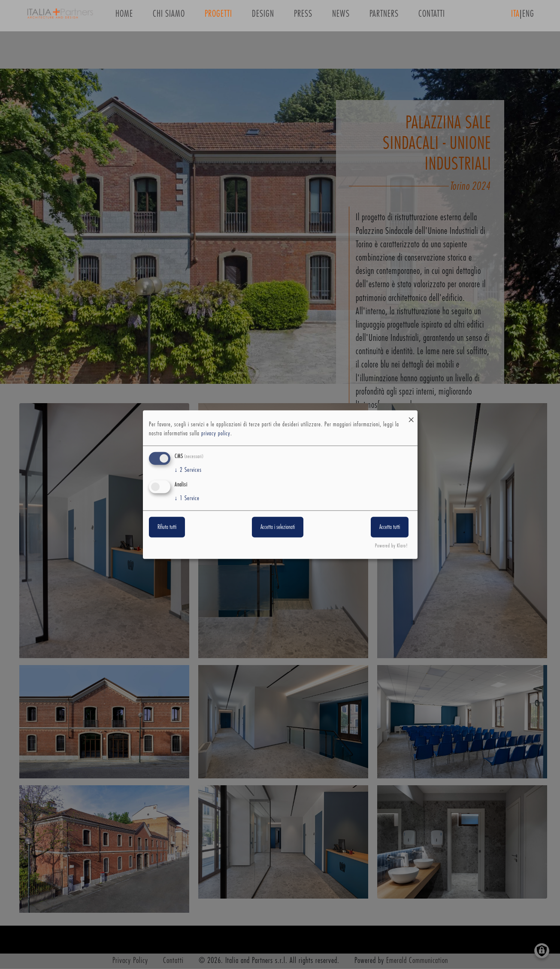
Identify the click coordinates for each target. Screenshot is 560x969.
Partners (384, 17)
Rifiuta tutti (167, 527)
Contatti (432, 17)
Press (303, 17)
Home (124, 17)
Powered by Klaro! (392, 546)
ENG (528, 17)
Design (263, 17)
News (341, 17)
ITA (515, 17)
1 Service (187, 498)
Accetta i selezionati (278, 527)
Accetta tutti (390, 527)
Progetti (218, 17)
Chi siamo (169, 17)
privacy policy (216, 434)
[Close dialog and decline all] (411, 415)
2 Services (188, 470)
